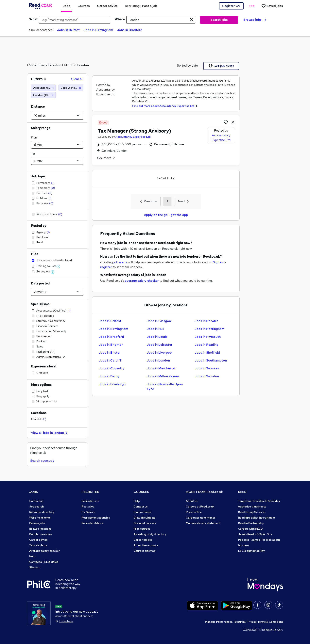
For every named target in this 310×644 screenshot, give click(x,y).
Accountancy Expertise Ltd (133, 137)
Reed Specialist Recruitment (257, 518)
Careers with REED (250, 529)
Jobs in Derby (109, 376)
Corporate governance (201, 518)
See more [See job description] (106, 158)
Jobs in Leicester (159, 345)
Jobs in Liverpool (160, 353)
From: (35, 137)
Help (32, 556)
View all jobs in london (50, 433)
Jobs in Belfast (68, 30)
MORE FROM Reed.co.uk (204, 492)
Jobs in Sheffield (207, 353)
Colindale (39, 419)
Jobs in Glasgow (159, 321)
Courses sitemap (145, 551)
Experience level (44, 366)
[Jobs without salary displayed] (71, 88)
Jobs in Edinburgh (112, 384)
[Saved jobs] (272, 6)
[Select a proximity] (57, 116)
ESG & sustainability (251, 551)
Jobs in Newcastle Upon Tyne (165, 386)
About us (192, 501)
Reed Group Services (252, 512)
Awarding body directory (150, 534)
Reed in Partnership (251, 523)
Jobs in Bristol (109, 353)
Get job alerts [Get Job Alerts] (221, 66)
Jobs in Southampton (211, 360)
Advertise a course (146, 545)
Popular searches (41, 534)
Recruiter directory (42, 512)
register (106, 267)
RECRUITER (90, 492)
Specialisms (40, 304)
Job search (36, 507)
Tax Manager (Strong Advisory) (134, 131)
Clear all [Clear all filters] (77, 79)
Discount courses (145, 523)
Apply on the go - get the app (166, 215)
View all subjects (145, 518)
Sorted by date (187, 65)
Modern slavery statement (203, 523)
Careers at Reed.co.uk (200, 507)
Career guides (143, 540)
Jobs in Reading (207, 345)
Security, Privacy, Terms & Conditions (259, 622)
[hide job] (233, 122)
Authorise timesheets (252, 507)
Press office (194, 512)
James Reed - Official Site (255, 534)
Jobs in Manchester (161, 368)
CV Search (88, 512)
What (33, 19)
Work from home (40, 518)
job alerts (121, 262)
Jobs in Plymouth (208, 337)
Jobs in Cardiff (110, 360)
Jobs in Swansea (207, 368)
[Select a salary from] (57, 145)
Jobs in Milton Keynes (163, 376)
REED (242, 492)
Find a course (142, 512)
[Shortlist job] (226, 122)
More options (41, 385)
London (83, 65)
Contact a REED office (44, 562)
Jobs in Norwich (206, 321)
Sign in (218, 262)
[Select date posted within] (57, 292)
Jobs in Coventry (112, 368)
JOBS (34, 492)
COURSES (141, 492)
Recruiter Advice (92, 523)
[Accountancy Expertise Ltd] (43, 88)
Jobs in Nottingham (209, 329)
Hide (35, 254)
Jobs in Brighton (111, 345)
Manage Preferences (219, 622)
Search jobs (219, 20)
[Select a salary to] (57, 161)
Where (120, 19)
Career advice (38, 540)
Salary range (41, 128)
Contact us (36, 501)
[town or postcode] (161, 20)
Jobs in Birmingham (98, 30)
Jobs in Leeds (157, 337)
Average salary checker (45, 551)
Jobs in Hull (155, 329)
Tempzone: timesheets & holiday (259, 501)
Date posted (40, 283)
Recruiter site (90, 501)
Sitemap (35, 567)
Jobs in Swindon (207, 376)
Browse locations (40, 529)
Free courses (142, 529)
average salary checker (142, 281)
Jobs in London (158, 360)
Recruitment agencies (96, 518)
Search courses (43, 461)
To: (33, 154)
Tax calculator (38, 545)
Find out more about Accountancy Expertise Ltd (163, 106)
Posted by (39, 226)
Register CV (231, 6)
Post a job (88, 507)
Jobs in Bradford (130, 30)
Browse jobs (255, 20)
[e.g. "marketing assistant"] (75, 20)
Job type (38, 176)
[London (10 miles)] (43, 95)
